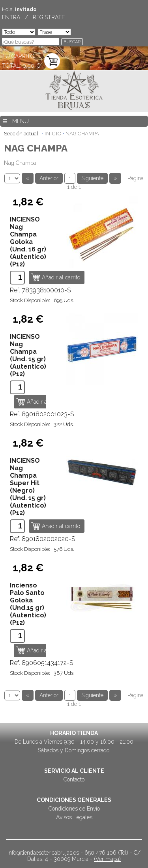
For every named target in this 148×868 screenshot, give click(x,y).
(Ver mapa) (107, 859)
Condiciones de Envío (74, 809)
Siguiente (92, 178)
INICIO (53, 134)
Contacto (74, 779)
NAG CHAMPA (82, 134)
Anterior (49, 178)
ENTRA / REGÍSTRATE (33, 17)
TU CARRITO (18, 56)
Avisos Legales (74, 817)
